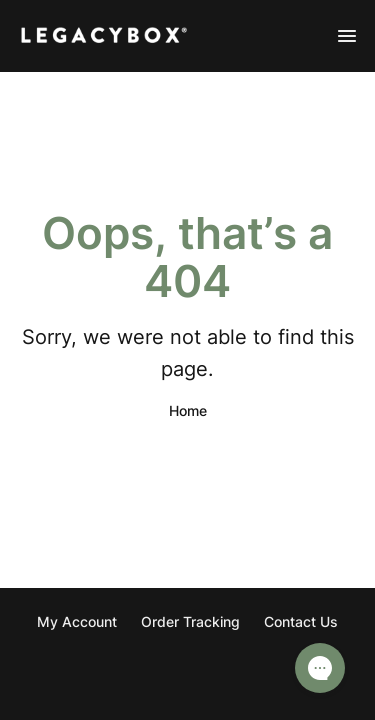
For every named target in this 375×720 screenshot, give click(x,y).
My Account (77, 621)
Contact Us (301, 621)
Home (188, 410)
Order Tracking (190, 621)
